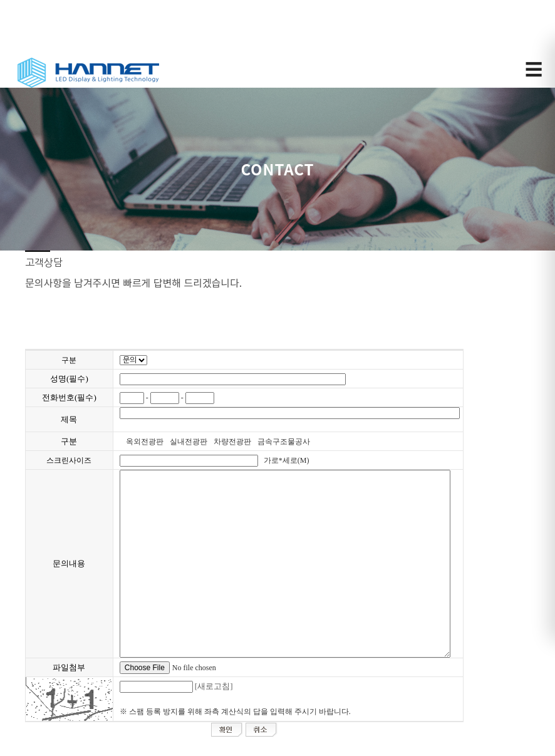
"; (133, 360)
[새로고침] (214, 686)
